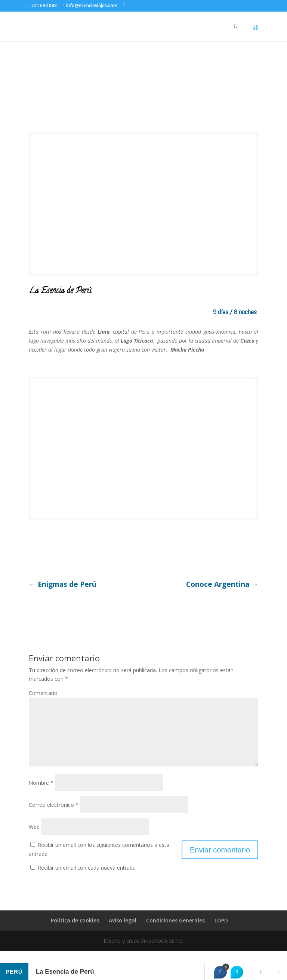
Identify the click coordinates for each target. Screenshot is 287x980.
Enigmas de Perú (63, 585)
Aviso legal (123, 932)
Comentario (43, 693)
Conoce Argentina (222, 585)
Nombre (41, 795)
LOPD (221, 932)
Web (34, 839)
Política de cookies (75, 932)
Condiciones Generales (175, 932)
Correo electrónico (54, 817)
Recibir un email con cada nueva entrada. (87, 880)
